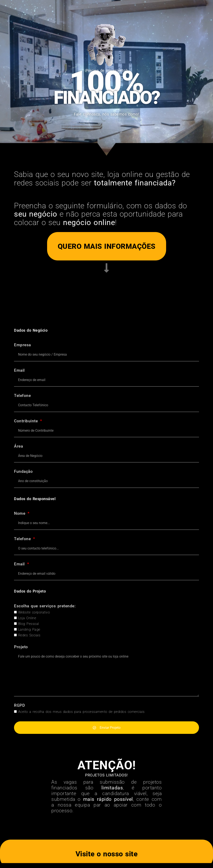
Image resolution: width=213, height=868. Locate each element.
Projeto (21, 647)
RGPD (19, 706)
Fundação (23, 472)
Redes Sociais (29, 635)
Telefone (22, 396)
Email (19, 371)
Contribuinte (27, 421)
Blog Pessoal (29, 624)
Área (18, 446)
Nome (20, 514)
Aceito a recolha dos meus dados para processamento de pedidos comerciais (81, 712)
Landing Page (29, 629)
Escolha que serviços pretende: (45, 606)
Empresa (22, 345)
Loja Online (27, 618)
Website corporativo (34, 612)
